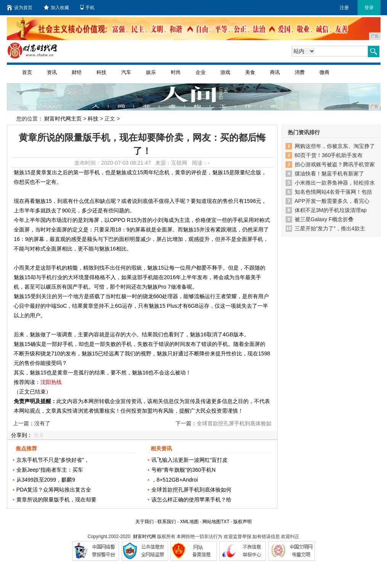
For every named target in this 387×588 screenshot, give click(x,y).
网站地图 (212, 522)
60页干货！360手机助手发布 (329, 155)
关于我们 (145, 522)
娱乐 (151, 72)
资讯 (52, 72)
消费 (300, 72)
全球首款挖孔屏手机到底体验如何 (191, 490)
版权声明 (242, 522)
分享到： (22, 435)
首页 (27, 72)
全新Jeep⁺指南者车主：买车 (50, 470)
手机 (88, 8)
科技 (101, 72)
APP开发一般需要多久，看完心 (332, 201)
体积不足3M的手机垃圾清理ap (331, 210)
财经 (77, 72)
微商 (324, 72)
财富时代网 (145, 537)
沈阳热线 (51, 382)
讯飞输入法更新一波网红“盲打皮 (190, 460)
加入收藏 (56, 8)
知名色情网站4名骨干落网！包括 (334, 192)
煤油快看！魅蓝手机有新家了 (329, 174)
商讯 (275, 72)
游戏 (225, 72)
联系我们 (167, 522)
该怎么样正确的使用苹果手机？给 (191, 500)
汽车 (126, 72)
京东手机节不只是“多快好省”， (53, 460)
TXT (225, 522)
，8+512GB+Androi (175, 480)
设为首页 (20, 8)
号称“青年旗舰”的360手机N (184, 470)
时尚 (176, 72)
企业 (201, 72)
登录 (369, 8)
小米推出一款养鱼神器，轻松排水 (335, 183)
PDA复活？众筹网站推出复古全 (54, 490)
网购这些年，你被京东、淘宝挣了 (335, 146)
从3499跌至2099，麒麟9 (46, 480)
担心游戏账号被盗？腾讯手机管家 (335, 164)
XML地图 (189, 522)
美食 (250, 72)
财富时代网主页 (63, 119)
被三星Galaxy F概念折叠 (324, 219)
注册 (344, 8)
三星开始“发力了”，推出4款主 (330, 228)
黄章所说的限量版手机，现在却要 (56, 500)
